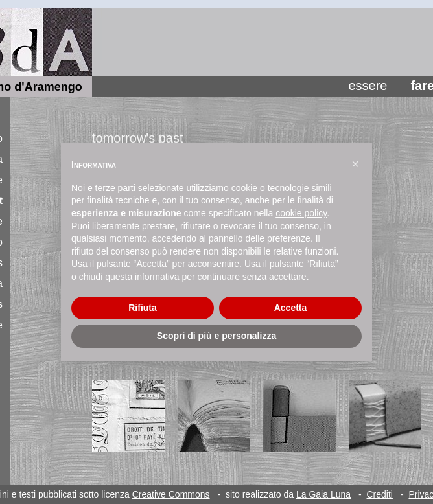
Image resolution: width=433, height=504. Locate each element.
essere (368, 86)
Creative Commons (171, 494)
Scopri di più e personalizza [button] (216, 336)
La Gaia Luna (323, 494)
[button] (355, 164)
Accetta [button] (291, 308)
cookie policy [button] (301, 213)
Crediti (379, 494)
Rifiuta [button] (143, 308)
